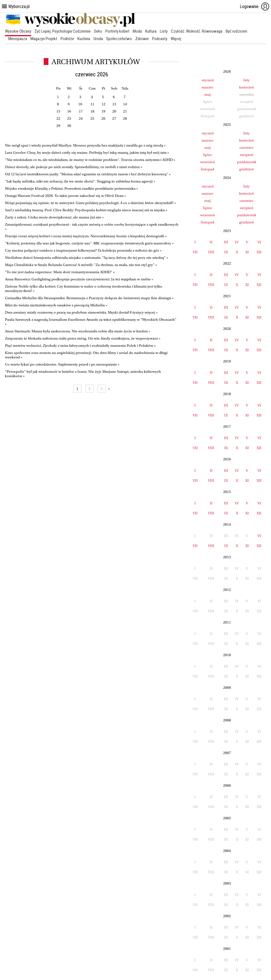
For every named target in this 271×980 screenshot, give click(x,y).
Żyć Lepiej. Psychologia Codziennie (63, 31)
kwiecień (247, 87)
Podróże (67, 39)
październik (247, 162)
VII (195, 252)
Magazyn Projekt (44, 39)
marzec (208, 87)
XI (247, 252)
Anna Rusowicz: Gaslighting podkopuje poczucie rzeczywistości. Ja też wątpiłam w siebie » (79, 279)
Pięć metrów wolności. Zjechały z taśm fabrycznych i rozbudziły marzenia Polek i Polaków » (80, 346)
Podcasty (160, 39)
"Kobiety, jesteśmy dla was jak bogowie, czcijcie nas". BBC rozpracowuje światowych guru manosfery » (89, 243)
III (226, 242)
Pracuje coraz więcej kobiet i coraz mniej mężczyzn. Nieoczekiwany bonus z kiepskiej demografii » (86, 236)
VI (259, 242)
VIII (211, 252)
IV (237, 242)
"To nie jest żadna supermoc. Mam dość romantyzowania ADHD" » (60, 272)
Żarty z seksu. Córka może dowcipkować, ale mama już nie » (54, 217)
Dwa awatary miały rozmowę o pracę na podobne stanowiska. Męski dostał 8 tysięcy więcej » (81, 312)
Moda (137, 31)
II (211, 242)
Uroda (98, 39)
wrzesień (208, 162)
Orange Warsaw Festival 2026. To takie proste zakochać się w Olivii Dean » (66, 196)
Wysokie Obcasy (18, 31)
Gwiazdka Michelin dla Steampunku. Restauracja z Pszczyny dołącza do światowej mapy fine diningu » (89, 298)
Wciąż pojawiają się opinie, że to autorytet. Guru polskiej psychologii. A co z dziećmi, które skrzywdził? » (90, 203)
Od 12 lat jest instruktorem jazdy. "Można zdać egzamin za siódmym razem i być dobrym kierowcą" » (88, 174)
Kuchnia (84, 39)
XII (259, 252)
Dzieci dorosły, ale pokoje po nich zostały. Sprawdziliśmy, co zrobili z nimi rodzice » (74, 167)
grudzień (247, 169)
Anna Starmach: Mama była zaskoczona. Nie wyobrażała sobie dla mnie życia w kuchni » (78, 331)
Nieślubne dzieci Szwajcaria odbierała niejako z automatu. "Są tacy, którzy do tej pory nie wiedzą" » (87, 258)
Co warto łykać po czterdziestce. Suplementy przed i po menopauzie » (62, 364)
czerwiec (247, 148)
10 (80, 104)
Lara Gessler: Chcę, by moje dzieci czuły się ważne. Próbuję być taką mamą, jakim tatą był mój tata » (87, 153)
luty (247, 80)
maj (208, 94)
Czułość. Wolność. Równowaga (197, 31)
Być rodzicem (236, 31)
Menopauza (18, 39)
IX (226, 252)
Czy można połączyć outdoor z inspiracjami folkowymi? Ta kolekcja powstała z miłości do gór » (83, 250)
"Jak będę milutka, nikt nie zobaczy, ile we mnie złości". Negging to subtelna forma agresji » (80, 181)
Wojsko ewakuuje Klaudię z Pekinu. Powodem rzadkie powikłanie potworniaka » (71, 188)
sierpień (247, 155)
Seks (98, 31)
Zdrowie (142, 39)
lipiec (208, 155)
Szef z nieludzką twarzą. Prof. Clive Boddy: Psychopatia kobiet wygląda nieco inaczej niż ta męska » (86, 210)
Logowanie (255, 6)
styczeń (208, 80)
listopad (208, 169)
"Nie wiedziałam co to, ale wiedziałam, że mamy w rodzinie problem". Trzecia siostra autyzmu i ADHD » (90, 160)
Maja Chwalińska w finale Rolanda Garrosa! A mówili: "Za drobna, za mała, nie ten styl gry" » (81, 265)
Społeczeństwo (119, 39)
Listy (164, 31)
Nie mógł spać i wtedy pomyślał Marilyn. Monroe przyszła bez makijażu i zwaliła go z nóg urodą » (85, 145)
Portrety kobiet (117, 31)
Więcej (176, 39)
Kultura (151, 31)
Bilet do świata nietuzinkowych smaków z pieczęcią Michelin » (56, 305)
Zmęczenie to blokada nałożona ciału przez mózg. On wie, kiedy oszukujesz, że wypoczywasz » (83, 338)
